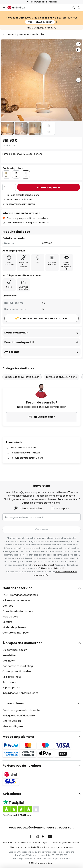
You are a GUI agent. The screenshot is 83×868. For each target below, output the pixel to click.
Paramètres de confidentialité (17, 843)
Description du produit (19, 342)
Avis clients (12, 352)
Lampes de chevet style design (22, 377)
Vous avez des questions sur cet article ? (44, 318)
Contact (8, 606)
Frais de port (10, 617)
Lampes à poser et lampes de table (25, 34)
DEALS (40, 22)
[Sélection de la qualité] (9, 187)
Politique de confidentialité (52, 568)
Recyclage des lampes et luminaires (56, 847)
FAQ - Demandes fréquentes (20, 595)
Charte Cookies (12, 721)
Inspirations (10, 693)
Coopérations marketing (18, 666)
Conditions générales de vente (21, 710)
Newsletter (9, 655)
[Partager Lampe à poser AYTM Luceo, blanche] (78, 50)
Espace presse (12, 688)
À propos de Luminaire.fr (22, 643)
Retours (7, 622)
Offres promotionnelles (17, 671)
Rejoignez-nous (12, 677)
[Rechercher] (74, 7)
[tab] (41, 610)
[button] (7, 128)
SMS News (9, 661)
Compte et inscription (16, 633)
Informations (13, 703)
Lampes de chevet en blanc (62, 377)
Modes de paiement (15, 627)
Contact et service (17, 588)
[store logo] (18, 7)
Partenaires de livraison (22, 766)
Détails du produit (16, 333)
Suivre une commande (16, 600)
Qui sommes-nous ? (15, 650)
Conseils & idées (28, 693)
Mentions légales (13, 726)
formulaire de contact (43, 565)
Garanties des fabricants (18, 611)
